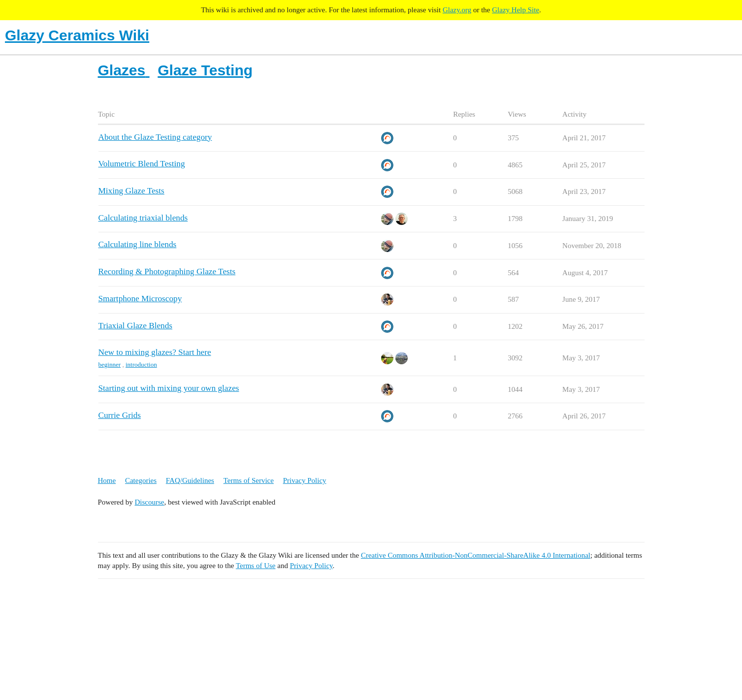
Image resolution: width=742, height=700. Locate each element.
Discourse (150, 502)
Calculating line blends (138, 244)
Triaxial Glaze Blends (135, 326)
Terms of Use (256, 566)
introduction (141, 365)
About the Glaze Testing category (155, 137)
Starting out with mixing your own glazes (169, 388)
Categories (141, 480)
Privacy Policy (305, 480)
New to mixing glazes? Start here (155, 352)
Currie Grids (120, 415)
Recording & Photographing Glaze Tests (167, 271)
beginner (110, 365)
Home (107, 480)
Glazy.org (457, 10)
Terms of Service (249, 480)
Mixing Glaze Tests (131, 191)
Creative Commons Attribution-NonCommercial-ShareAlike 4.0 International (476, 555)
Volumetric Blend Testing (142, 164)
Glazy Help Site (516, 10)
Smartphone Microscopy (140, 299)
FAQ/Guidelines (190, 480)
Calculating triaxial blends (143, 218)
